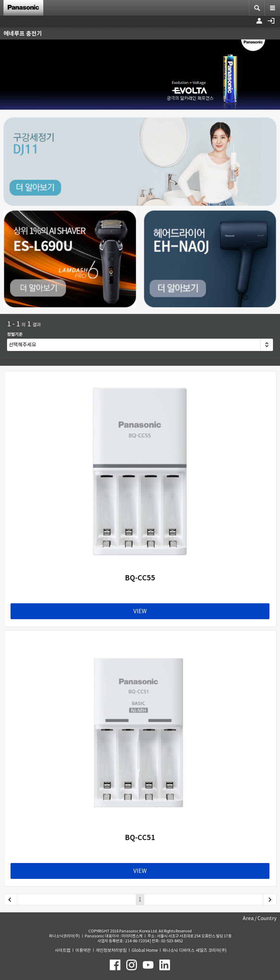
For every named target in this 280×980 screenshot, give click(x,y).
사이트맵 (63, 950)
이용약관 (83, 950)
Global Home (145, 950)
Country (267, 918)
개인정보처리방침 (111, 950)
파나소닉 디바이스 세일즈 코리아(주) (195, 950)
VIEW (140, 611)
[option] (140, 75)
